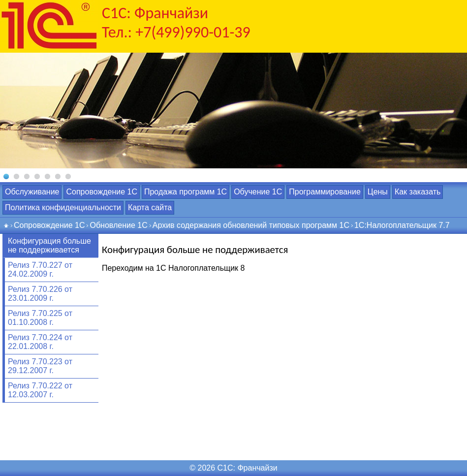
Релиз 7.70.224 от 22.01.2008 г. (40, 342)
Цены (378, 192)
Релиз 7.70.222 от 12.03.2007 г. (40, 390)
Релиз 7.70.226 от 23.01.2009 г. (40, 294)
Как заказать (418, 192)
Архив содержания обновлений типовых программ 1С (251, 225)
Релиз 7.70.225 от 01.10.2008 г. (40, 318)
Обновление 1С (118, 225)
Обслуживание (32, 192)
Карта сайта (150, 207)
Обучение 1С (258, 192)
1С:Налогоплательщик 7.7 (402, 225)
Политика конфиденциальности (63, 207)
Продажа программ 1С (186, 192)
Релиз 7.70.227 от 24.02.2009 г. (40, 270)
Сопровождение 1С (101, 192)
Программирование (325, 192)
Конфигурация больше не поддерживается (49, 245)
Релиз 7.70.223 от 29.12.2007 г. (40, 366)
